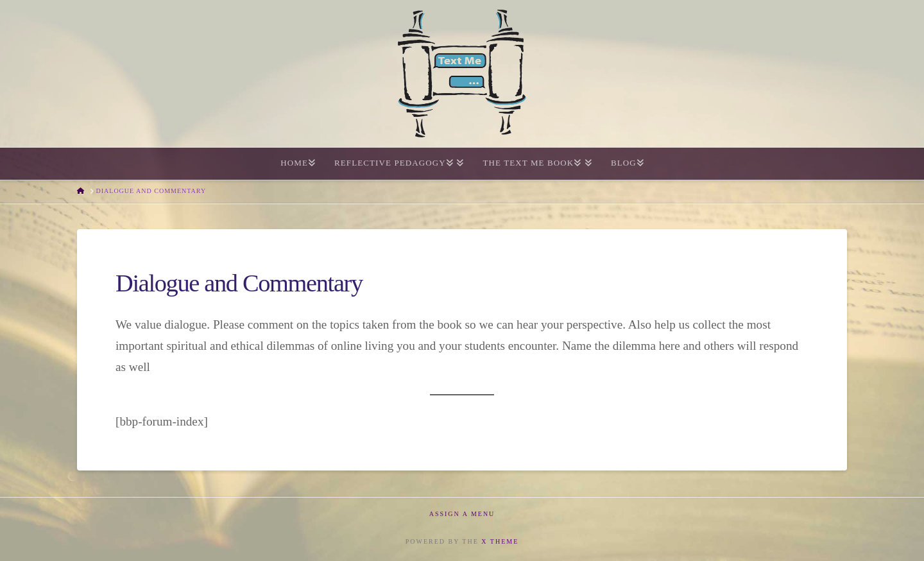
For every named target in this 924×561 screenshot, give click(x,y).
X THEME (500, 541)
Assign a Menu (462, 514)
